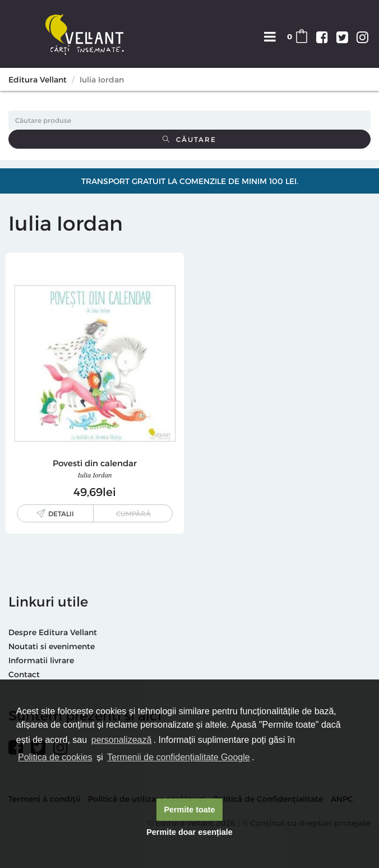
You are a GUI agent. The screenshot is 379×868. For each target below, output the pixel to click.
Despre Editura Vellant (53, 632)
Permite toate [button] (189, 810)
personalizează (122, 740)
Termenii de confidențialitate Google (178, 757)
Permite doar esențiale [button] (189, 832)
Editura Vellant (38, 79)
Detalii (61, 513)
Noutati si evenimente (52, 646)
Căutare (189, 139)
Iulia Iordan (95, 475)
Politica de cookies (55, 757)
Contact (24, 674)
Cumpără (133, 513)
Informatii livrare (41, 660)
